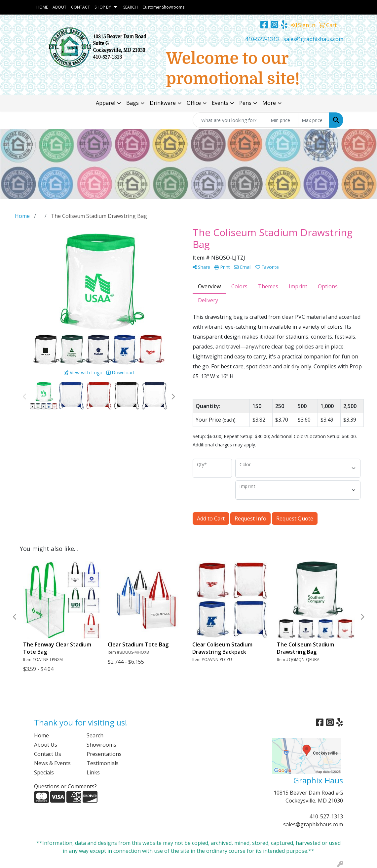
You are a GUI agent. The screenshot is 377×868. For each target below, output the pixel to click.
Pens (245, 103)
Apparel (106, 103)
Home (41, 735)
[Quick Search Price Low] (283, 120)
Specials (44, 772)
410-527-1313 (262, 39)
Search (95, 735)
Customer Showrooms (163, 7)
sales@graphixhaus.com (313, 39)
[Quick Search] (230, 120)
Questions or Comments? (65, 786)
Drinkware (163, 103)
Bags (132, 103)
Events (220, 103)
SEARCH (131, 7)
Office (194, 103)
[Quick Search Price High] (314, 120)
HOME (42, 7)
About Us (46, 745)
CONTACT (80, 7)
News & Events (52, 763)
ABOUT (59, 7)
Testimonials (103, 763)
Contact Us (48, 754)
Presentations (104, 754)
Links (93, 772)
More (269, 103)
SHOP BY (103, 7)
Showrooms (101, 745)
